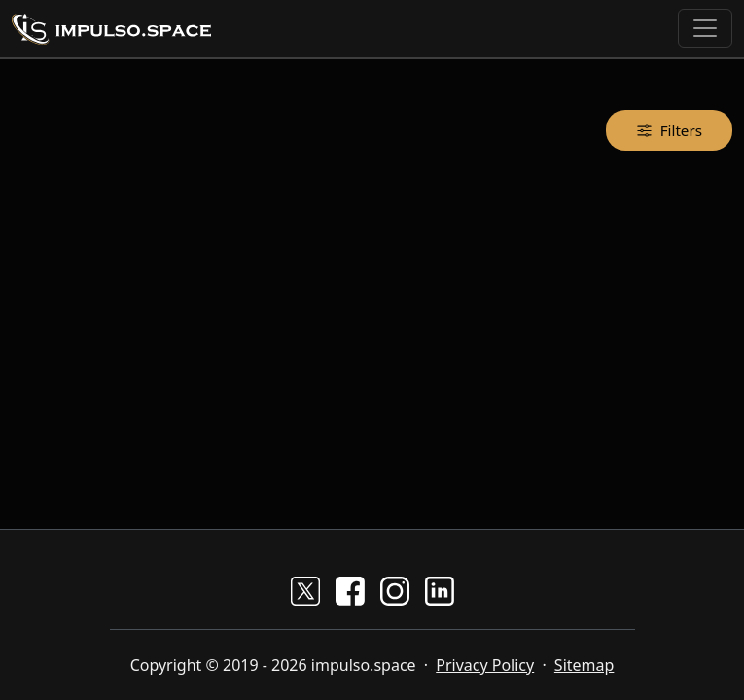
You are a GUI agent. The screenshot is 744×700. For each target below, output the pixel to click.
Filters (669, 130)
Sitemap (585, 665)
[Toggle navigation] (705, 28)
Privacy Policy (485, 665)
